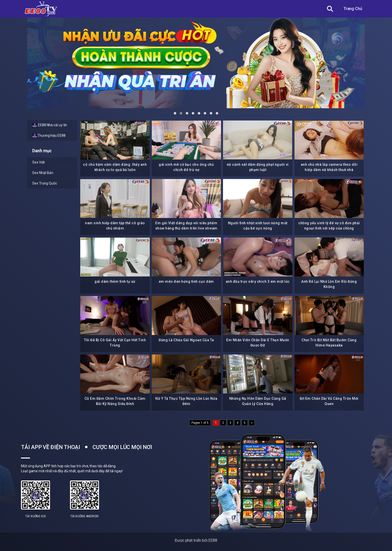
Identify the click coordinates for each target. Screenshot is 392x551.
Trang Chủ (353, 9)
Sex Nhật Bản (43, 173)
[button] (175, 113)
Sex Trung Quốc (45, 183)
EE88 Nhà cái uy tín (50, 125)
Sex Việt (38, 162)
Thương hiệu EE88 (49, 136)
